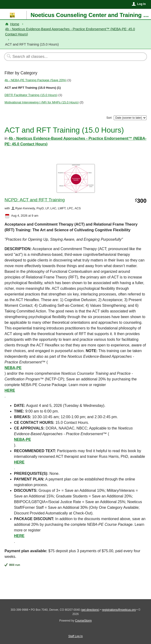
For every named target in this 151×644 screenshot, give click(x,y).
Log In (141, 4)
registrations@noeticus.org (119, 610)
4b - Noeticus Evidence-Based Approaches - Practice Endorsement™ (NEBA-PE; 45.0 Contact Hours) (70, 32)
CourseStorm (83, 621)
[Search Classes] (73, 57)
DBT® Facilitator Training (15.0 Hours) (31, 95)
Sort (109, 118)
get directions (90, 610)
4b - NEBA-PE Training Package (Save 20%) (35, 80)
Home (15, 24)
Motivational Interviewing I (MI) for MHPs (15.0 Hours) (42, 102)
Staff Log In (75, 636)
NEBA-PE (13, 368)
